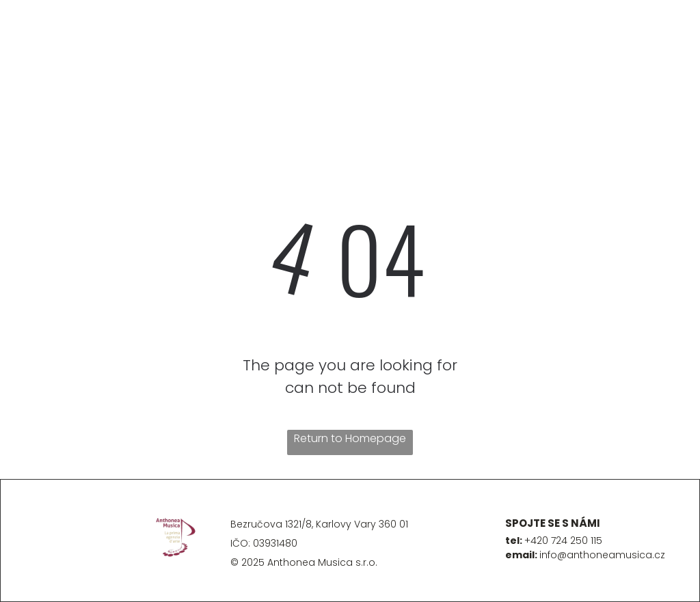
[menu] (30, 50)
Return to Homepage (350, 438)
